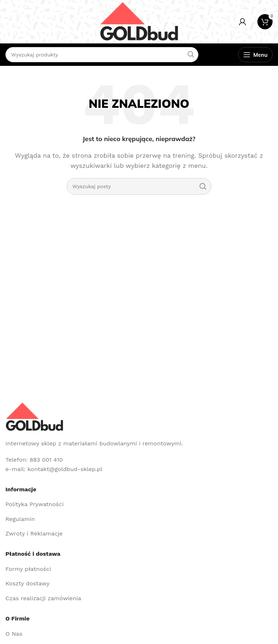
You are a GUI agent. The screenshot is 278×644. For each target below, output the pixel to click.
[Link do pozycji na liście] (139, 504)
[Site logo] (139, 21)
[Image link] (34, 416)
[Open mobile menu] (255, 55)
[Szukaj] (139, 186)
